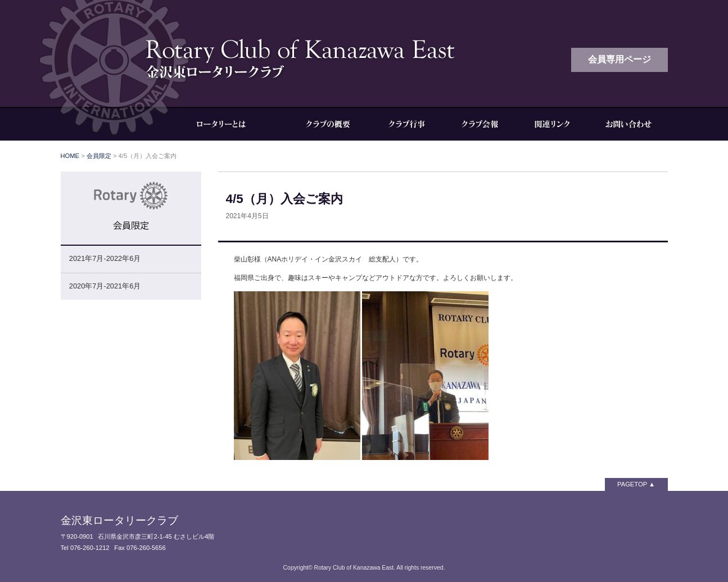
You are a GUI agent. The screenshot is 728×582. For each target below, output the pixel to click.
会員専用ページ (620, 59)
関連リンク (553, 124)
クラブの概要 (328, 124)
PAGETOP (632, 484)
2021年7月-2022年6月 (105, 258)
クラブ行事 (406, 124)
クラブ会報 (480, 124)
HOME (70, 156)
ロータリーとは (229, 124)
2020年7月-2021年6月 (105, 286)
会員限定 (99, 156)
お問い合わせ (628, 124)
